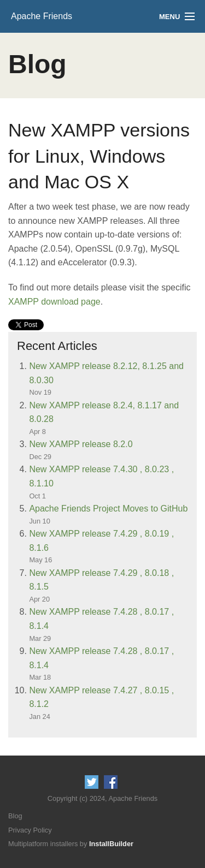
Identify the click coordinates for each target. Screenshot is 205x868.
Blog (15, 816)
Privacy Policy (30, 830)
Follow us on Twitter (92, 782)
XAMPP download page (54, 302)
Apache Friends (42, 16)
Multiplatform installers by (71, 844)
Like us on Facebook (111, 782)
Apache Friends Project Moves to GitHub (108, 509)
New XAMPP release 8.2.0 (81, 444)
